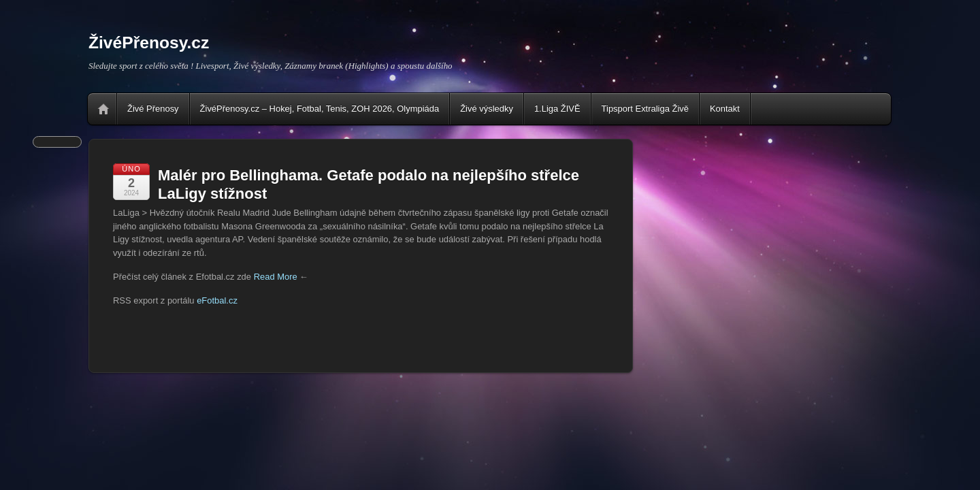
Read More (276, 277)
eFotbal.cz (217, 300)
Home (103, 109)
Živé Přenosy (153, 109)
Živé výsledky (487, 109)
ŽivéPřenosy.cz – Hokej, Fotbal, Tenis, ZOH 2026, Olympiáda (320, 109)
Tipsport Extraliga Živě (645, 109)
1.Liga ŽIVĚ (557, 109)
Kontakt (725, 109)
